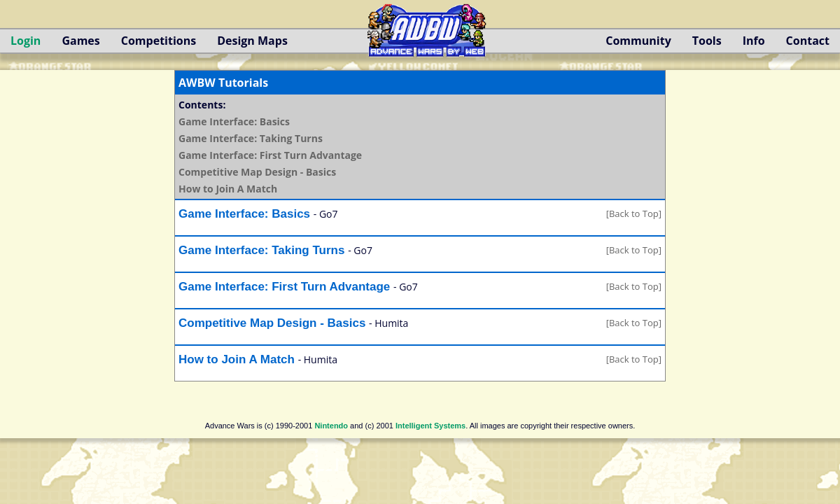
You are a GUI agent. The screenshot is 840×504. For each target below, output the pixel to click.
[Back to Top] (634, 213)
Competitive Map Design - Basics (257, 172)
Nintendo (331, 426)
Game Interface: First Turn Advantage (270, 155)
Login (26, 41)
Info (754, 41)
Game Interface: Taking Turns (251, 138)
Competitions (159, 41)
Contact (808, 41)
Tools (707, 41)
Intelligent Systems (430, 426)
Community (638, 41)
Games (80, 41)
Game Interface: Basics (234, 121)
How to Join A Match (228, 189)
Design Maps (252, 41)
